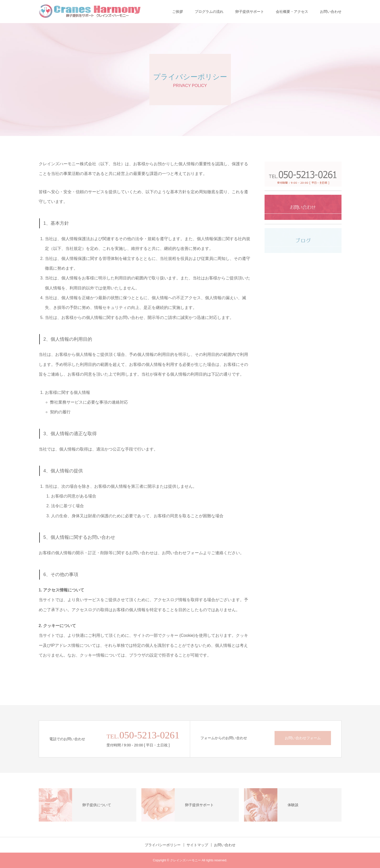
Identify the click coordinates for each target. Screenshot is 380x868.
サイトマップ (197, 845)
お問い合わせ (331, 12)
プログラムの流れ (209, 12)
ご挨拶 (178, 12)
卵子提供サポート (250, 12)
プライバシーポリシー (163, 845)
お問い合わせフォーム (303, 738)
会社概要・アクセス (292, 12)
